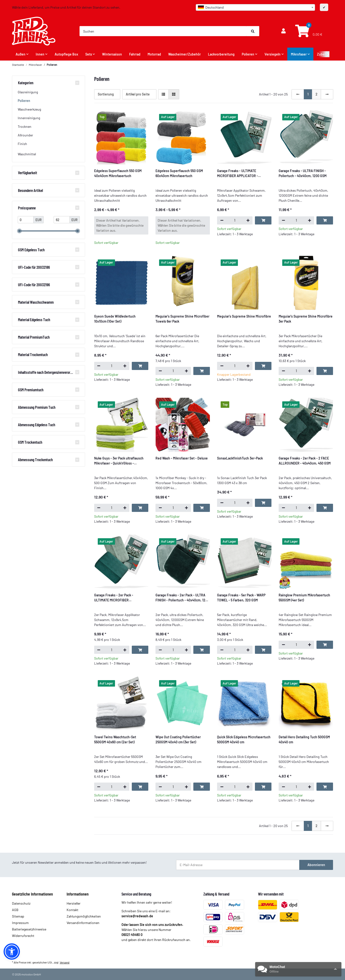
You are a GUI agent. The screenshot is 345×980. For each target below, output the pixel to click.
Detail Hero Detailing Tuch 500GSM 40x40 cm (304, 739)
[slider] (19, 231)
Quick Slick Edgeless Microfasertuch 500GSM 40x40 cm (244, 739)
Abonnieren (316, 865)
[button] (283, 31)
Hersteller (74, 903)
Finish (22, 144)
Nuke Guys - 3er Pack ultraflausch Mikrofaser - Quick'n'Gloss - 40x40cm (119, 461)
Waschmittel (27, 154)
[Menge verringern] (222, 220)
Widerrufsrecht (23, 936)
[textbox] (255, 7)
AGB (15, 910)
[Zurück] (298, 94)
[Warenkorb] (308, 31)
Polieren (24, 101)
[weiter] (327, 94)
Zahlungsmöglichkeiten (84, 916)
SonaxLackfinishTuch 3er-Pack (240, 458)
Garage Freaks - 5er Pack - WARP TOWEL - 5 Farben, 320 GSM (241, 598)
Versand (65, 962)
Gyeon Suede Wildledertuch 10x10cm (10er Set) (115, 319)
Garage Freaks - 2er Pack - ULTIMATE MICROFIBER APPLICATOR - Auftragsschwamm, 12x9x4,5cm (120, 598)
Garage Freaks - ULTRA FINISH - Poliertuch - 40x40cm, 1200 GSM (303, 173)
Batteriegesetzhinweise (29, 929)
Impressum (20, 923)
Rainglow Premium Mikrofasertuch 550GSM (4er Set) (304, 598)
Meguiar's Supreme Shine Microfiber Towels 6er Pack (182, 319)
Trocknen (25, 126)
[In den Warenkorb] (263, 220)
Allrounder (25, 135)
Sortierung (106, 94)
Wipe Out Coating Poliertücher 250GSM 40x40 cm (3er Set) (178, 739)
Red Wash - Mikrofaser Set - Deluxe (182, 458)
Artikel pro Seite (138, 94)
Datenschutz (21, 903)
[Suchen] (163, 31)
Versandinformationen (83, 923)
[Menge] (235, 220)
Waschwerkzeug (29, 109)
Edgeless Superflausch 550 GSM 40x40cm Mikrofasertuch (118, 173)
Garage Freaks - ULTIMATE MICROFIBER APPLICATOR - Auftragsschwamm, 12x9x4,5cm (241, 174)
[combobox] (255, 7)
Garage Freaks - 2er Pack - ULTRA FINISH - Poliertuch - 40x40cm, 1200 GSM (182, 598)
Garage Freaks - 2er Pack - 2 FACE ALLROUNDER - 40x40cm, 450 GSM (305, 461)
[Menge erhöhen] (248, 220)
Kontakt (72, 910)
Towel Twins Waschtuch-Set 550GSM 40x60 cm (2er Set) (115, 739)
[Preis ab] (26, 220)
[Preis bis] (62, 220)
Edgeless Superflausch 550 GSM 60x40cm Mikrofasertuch (179, 173)
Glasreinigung (28, 92)
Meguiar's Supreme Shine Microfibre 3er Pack (306, 319)
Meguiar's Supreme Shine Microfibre (244, 316)
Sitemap (18, 916)
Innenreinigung (29, 118)
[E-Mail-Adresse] (238, 865)
